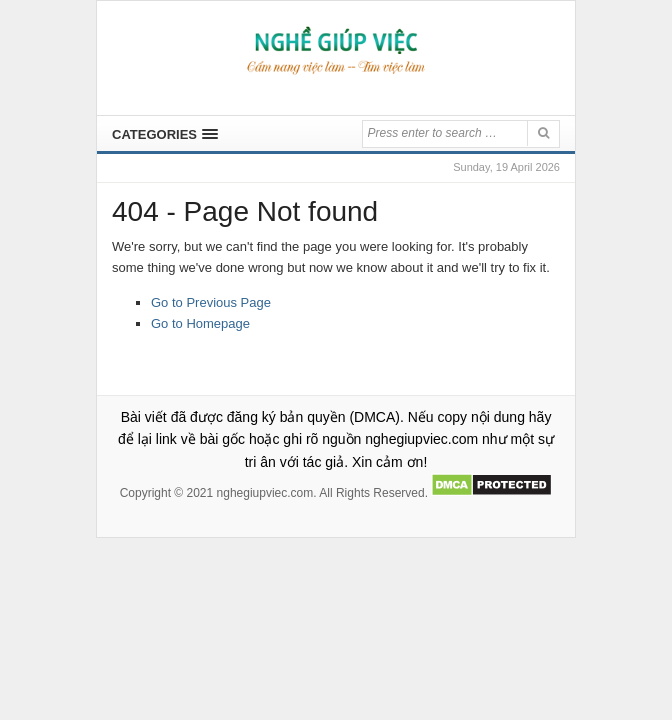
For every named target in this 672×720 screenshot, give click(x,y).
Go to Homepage (200, 323)
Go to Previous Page (211, 302)
